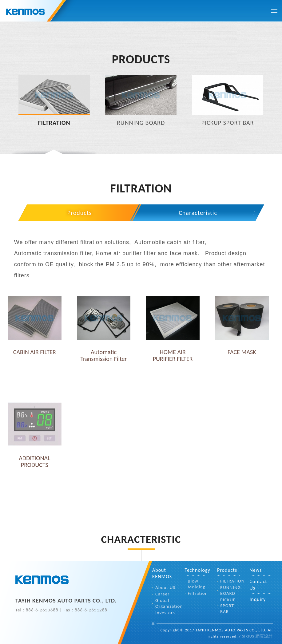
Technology (197, 570)
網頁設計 (264, 636)
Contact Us (258, 585)
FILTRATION (230, 581)
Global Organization (165, 603)
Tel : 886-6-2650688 (37, 610)
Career (162, 594)
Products (80, 213)
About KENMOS (162, 573)
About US (165, 587)
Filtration (198, 593)
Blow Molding (197, 584)
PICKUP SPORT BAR (228, 606)
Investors (165, 613)
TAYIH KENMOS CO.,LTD (33, 12)
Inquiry (258, 599)
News (256, 570)
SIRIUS (248, 636)
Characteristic (198, 213)
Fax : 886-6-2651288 (85, 610)
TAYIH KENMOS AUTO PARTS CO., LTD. (42, 581)
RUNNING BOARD (230, 590)
